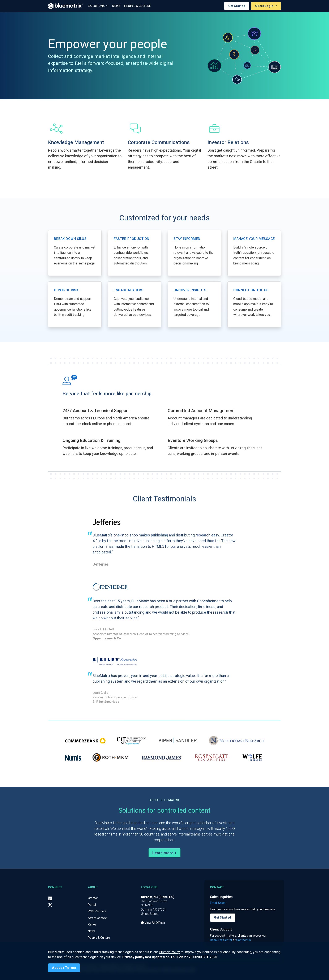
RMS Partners (97, 911)
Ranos (92, 925)
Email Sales (218, 903)
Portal (92, 905)
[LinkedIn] (50, 898)
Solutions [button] (97, 6)
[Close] (64, 968)
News (116, 6)
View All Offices (153, 923)
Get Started (237, 6)
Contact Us (243, 940)
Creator (93, 898)
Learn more (164, 853)
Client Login (265, 6)
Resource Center (221, 940)
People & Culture (138, 6)
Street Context (98, 918)
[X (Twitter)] (50, 905)
